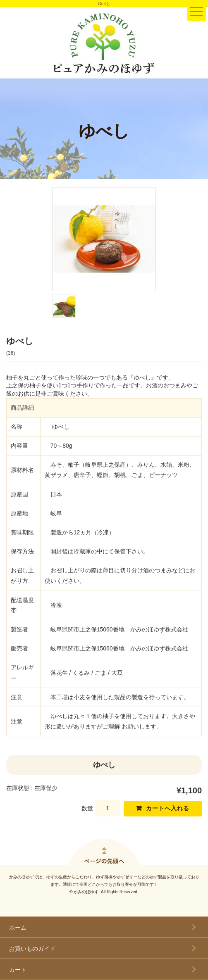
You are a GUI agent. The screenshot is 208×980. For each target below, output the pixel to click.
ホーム (18, 928)
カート (18, 970)
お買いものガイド (32, 949)
